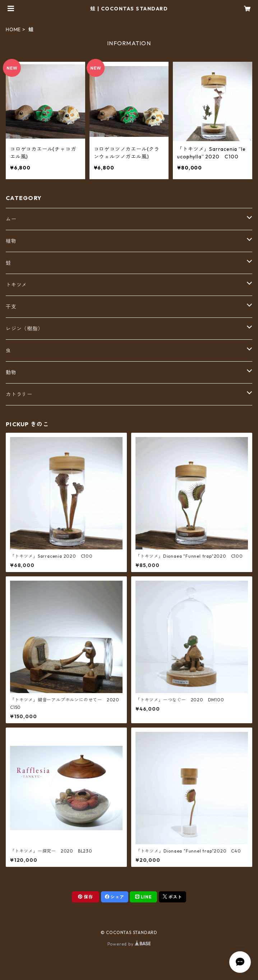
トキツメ (16, 285)
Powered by (129, 944)
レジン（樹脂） (24, 329)
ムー (11, 219)
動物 (11, 372)
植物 (11, 241)
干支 (11, 307)
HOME (13, 29)
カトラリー (19, 394)
